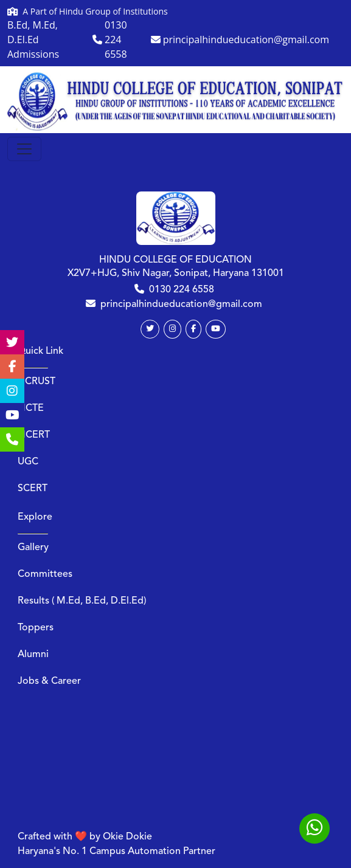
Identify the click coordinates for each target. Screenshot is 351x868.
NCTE (31, 408)
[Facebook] (193, 329)
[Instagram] (172, 329)
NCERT (34, 435)
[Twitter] (150, 329)
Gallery (33, 548)
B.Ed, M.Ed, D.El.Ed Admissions (33, 40)
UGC (28, 462)
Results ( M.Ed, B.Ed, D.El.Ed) (82, 601)
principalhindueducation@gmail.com (181, 305)
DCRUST (36, 382)
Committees (45, 574)
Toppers (36, 628)
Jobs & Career (49, 681)
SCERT (33, 489)
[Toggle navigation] (24, 149)
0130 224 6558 (182, 290)
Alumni (33, 655)
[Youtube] (216, 329)
